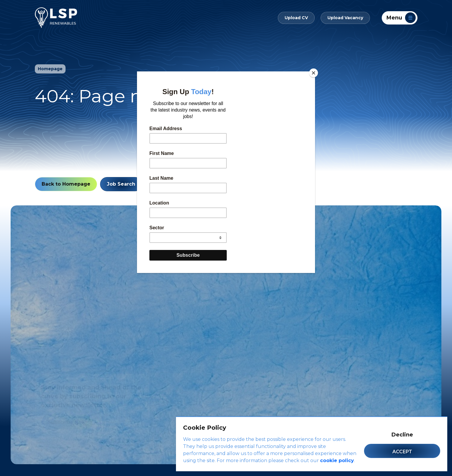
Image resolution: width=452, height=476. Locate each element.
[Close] (314, 73)
